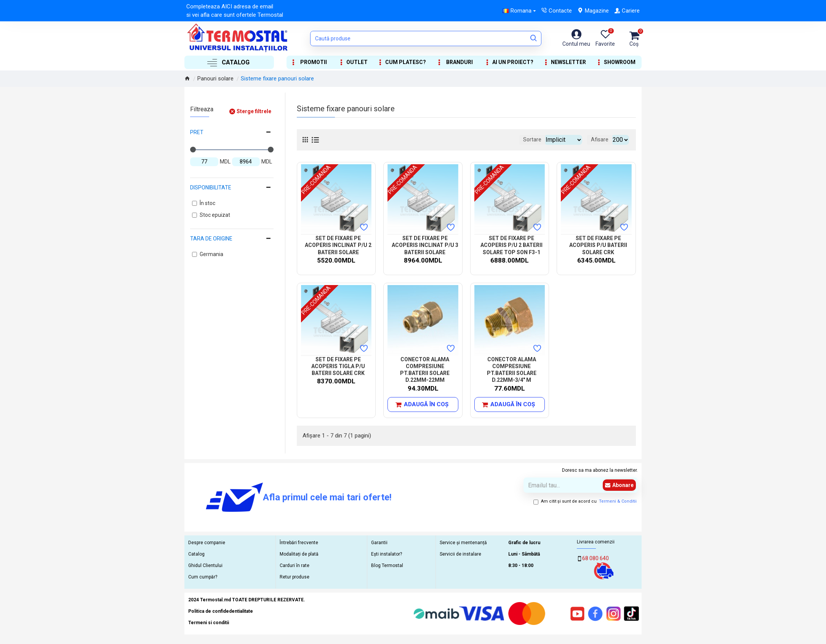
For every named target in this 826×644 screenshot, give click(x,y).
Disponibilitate (211, 187)
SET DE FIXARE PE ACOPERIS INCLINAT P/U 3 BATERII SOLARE (425, 245)
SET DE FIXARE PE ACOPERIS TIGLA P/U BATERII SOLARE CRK (338, 366)
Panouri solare (215, 78)
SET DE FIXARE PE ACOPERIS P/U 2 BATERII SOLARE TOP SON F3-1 (511, 245)
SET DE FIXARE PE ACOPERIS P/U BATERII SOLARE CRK (598, 245)
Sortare (521, 139)
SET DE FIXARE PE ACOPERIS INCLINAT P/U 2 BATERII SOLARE (338, 245)
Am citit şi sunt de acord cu (586, 502)
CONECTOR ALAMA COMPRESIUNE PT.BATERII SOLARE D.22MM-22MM (425, 370)
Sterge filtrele (254, 111)
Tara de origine (211, 239)
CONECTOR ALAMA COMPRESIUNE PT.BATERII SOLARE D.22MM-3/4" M (512, 370)
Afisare (602, 139)
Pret (197, 132)
